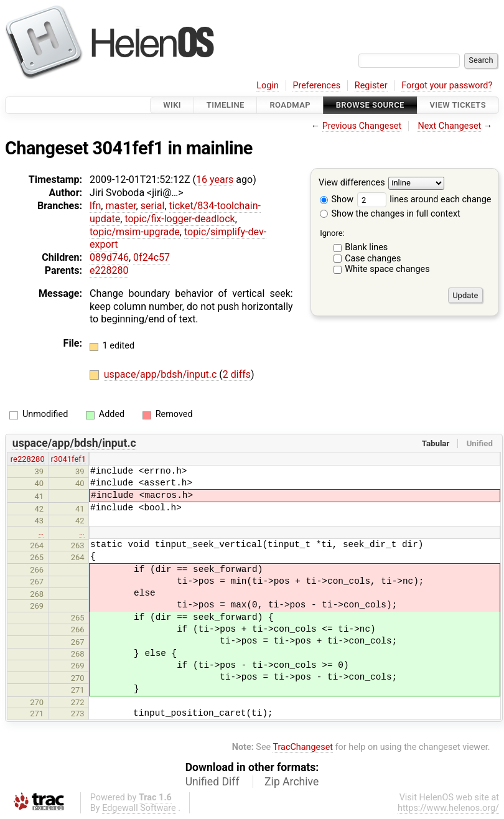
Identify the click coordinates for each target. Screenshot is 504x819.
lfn (95, 206)
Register (371, 86)
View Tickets (458, 105)
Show (337, 199)
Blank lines (366, 247)
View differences (352, 183)
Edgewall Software (139, 808)
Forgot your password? (447, 86)
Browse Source (370, 105)
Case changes (373, 259)
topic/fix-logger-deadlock (180, 219)
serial (153, 206)
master (120, 206)
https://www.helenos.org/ (448, 808)
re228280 (28, 459)
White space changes (387, 269)
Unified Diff (212, 782)
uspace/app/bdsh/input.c (162, 374)
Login (268, 86)
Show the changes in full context (390, 214)
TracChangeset (303, 747)
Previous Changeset (362, 126)
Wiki (172, 105)
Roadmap (290, 105)
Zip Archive (292, 782)
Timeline (226, 105)
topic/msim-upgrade (135, 232)
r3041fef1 (69, 459)
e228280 (109, 270)
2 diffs (237, 374)
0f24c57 (152, 257)
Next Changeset (449, 126)
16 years (215, 180)
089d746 (109, 257)
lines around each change (424, 199)
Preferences (316, 86)
